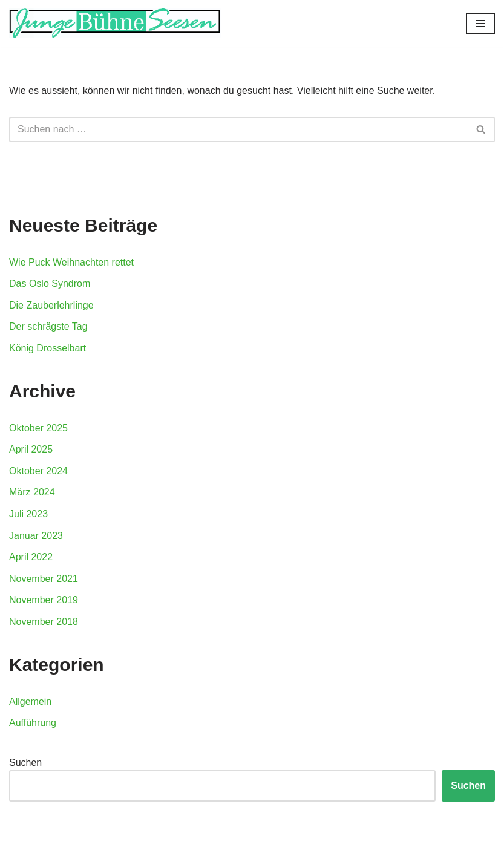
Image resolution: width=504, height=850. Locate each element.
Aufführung (33, 723)
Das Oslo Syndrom (50, 283)
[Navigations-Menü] (481, 24)
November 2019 (44, 600)
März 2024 (32, 492)
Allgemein (30, 701)
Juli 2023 (28, 514)
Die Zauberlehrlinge (51, 305)
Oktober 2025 (38, 428)
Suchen (25, 763)
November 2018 (44, 622)
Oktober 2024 (38, 471)
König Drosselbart (47, 348)
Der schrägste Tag (48, 326)
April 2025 (31, 449)
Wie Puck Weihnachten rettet (71, 262)
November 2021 (44, 579)
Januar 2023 (36, 536)
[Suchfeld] (238, 129)
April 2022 (31, 557)
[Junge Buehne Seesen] (115, 23)
